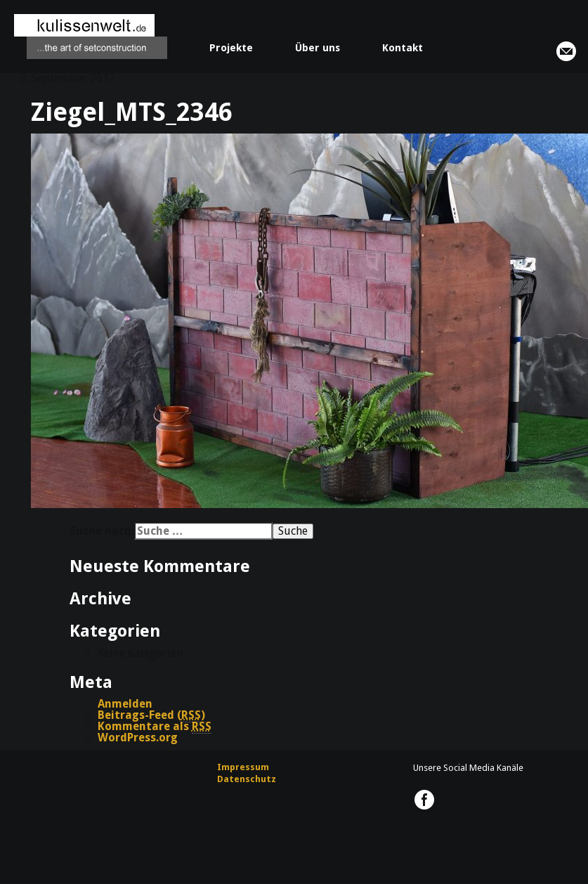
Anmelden (125, 704)
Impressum (243, 767)
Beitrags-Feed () (151, 715)
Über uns (318, 48)
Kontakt (403, 48)
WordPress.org (138, 737)
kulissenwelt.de (91, 37)
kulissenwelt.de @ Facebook (424, 800)
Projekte (231, 48)
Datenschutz (247, 779)
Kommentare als (155, 727)
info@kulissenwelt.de (566, 51)
